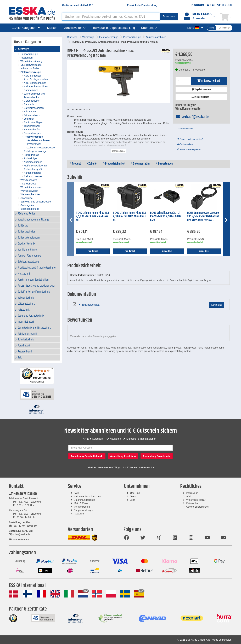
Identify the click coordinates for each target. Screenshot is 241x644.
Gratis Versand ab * (78, 5)
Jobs (133, 500)
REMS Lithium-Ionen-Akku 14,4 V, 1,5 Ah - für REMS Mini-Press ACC (92, 216)
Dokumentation (185, 129)
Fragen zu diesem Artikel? (190, 139)
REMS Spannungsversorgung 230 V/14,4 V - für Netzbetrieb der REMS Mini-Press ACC (203, 216)
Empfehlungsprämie (85, 500)
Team (133, 496)
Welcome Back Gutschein (88, 496)
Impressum (192, 493)
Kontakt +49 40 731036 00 (212, 5)
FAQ (76, 493)
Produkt (75, 164)
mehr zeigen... (119, 151)
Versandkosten (82, 507)
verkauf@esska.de (192, 117)
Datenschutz (193, 503)
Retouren (79, 514)
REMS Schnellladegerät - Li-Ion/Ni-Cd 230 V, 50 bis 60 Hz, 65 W (166, 216)
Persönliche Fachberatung (142, 5)
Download (217, 305)
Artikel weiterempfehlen (189, 149)
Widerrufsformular (196, 500)
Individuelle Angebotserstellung (114, 28)
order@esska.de (20, 534)
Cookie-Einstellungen (198, 507)
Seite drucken (185, 144)
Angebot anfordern (201, 90)
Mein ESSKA (81, 503)
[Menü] (52, 369)
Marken (52, 28)
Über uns (135, 493)
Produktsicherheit (114, 164)
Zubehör (92, 164)
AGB (189, 496)
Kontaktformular (19, 539)
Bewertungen (164, 164)
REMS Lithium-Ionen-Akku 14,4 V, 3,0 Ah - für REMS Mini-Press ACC (130, 216)
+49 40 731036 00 (23, 494)
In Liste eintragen (201, 97)
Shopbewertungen (84, 510)
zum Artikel (93, 251)
